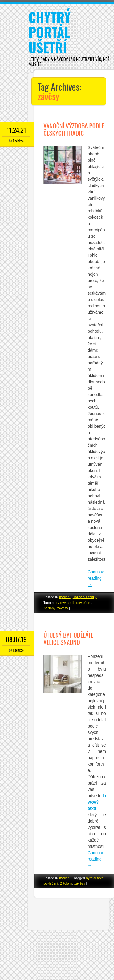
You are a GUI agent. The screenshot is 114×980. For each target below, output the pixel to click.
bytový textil (65, 603)
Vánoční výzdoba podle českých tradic (74, 129)
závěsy (63, 608)
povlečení (84, 603)
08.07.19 (16, 639)
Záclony (49, 608)
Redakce (18, 141)
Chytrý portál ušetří (50, 32)
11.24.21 (16, 130)
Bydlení (65, 597)
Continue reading (96, 578)
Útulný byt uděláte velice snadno (68, 638)
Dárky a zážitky (85, 597)
